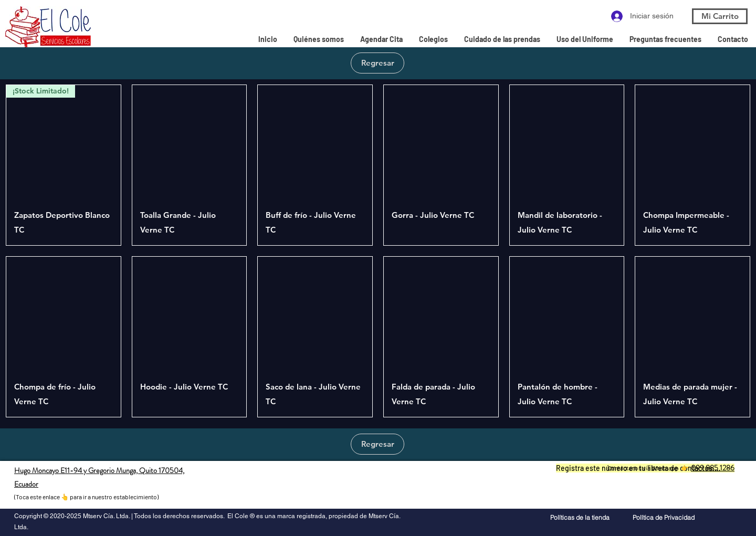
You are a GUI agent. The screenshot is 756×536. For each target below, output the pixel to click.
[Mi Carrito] (720, 16)
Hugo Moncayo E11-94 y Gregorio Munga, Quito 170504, (99, 470)
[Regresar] (377, 63)
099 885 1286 (713, 468)
